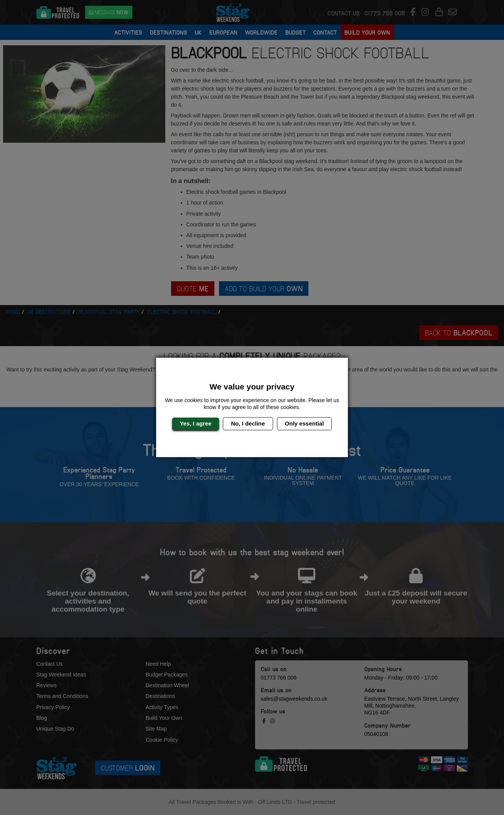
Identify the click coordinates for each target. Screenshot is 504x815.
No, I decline (248, 423)
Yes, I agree (196, 423)
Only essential (305, 423)
